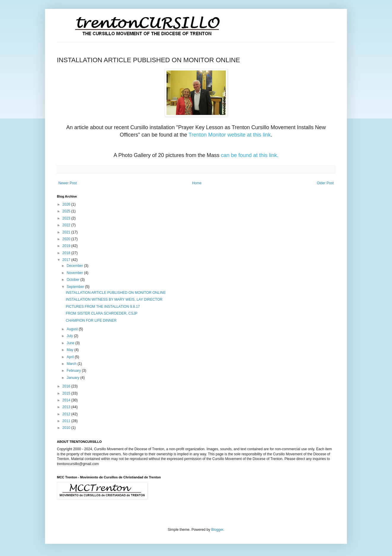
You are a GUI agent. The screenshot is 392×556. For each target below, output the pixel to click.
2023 (67, 218)
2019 (67, 246)
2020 (67, 239)
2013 (67, 407)
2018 (67, 253)
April (71, 357)
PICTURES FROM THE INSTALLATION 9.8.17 (103, 307)
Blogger (217, 530)
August (73, 329)
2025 (67, 211)
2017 (67, 260)
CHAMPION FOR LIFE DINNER (91, 321)
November (75, 273)
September (76, 287)
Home (197, 183)
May (71, 350)
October (73, 280)
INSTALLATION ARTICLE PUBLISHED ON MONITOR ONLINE (116, 293)
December (75, 266)
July (70, 336)
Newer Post (68, 183)
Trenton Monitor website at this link (229, 135)
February (74, 371)
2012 (67, 414)
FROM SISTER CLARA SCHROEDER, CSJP (102, 313)
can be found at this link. (250, 155)
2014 (67, 400)
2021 (67, 232)
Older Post (325, 183)
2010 (67, 428)
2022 (67, 225)
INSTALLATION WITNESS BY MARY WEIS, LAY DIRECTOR (114, 299)
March (72, 364)
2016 (67, 386)
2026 (67, 204)
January (73, 378)
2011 (67, 421)
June (71, 343)
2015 (67, 393)
